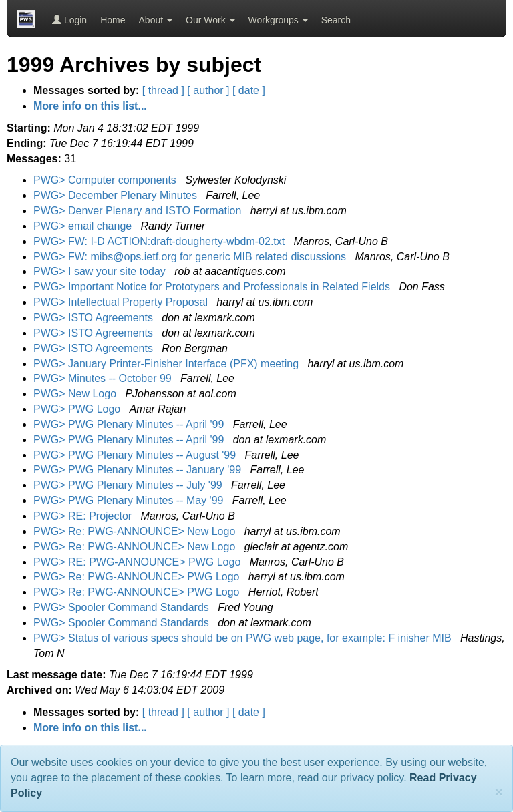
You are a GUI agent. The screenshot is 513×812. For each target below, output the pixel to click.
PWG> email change (84, 226)
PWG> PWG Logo (78, 409)
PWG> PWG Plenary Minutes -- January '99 (139, 470)
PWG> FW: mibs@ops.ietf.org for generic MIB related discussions (191, 257)
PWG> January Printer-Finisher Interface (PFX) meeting (167, 364)
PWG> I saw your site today (101, 271)
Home (113, 20)
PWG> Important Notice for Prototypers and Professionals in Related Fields (213, 287)
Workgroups (278, 20)
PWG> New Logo (76, 394)
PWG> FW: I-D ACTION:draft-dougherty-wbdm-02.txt (161, 241)
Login (69, 20)
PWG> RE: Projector (84, 516)
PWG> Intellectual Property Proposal (122, 302)
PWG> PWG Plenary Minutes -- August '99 (136, 455)
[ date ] (249, 90)
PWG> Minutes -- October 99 (104, 378)
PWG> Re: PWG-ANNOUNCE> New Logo (136, 531)
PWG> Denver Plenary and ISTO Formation (139, 211)
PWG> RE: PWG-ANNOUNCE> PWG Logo (139, 562)
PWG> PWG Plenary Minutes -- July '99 (129, 485)
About (156, 20)
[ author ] (208, 90)
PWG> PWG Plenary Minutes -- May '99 (130, 500)
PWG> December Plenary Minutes (117, 195)
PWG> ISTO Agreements (95, 318)
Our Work (210, 20)
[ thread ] (163, 90)
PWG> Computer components (106, 180)
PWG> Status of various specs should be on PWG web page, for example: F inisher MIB (244, 638)
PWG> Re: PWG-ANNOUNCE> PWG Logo (138, 577)
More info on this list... (90, 106)
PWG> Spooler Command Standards (123, 607)
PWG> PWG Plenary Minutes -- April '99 (130, 424)
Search (336, 20)
